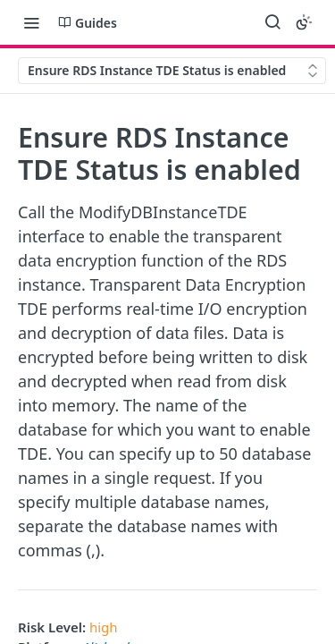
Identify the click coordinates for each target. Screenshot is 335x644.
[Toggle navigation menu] (31, 22)
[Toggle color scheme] (304, 22)
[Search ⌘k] (272, 22)
